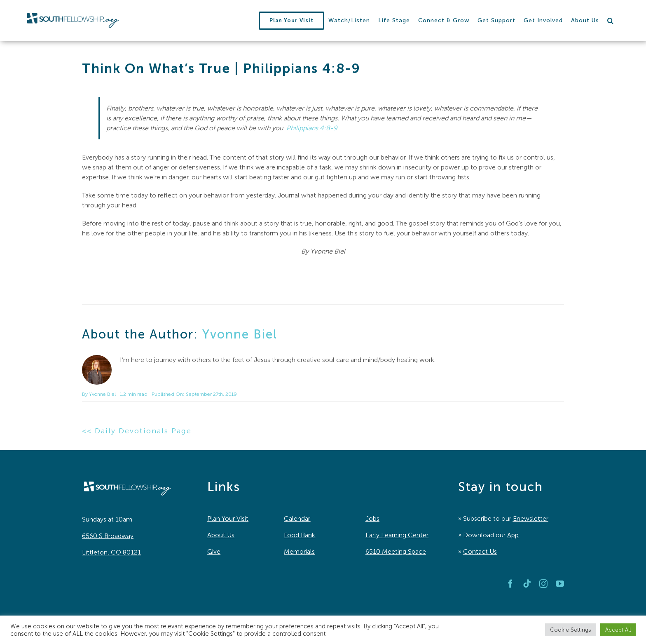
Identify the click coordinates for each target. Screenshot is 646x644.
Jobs (372, 518)
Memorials (299, 551)
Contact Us (480, 551)
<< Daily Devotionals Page (137, 431)
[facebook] (510, 584)
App (513, 535)
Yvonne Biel (240, 334)
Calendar (297, 518)
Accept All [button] (618, 630)
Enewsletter (531, 518)
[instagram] (543, 584)
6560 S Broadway (108, 536)
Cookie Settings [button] (571, 630)
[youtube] (560, 584)
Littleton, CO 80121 (111, 552)
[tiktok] (527, 584)
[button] (611, 21)
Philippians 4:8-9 (312, 128)
